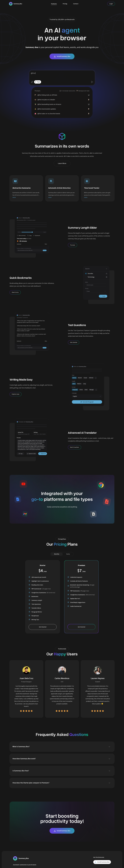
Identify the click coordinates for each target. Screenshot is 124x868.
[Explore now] (16, 394)
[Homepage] (16, 4)
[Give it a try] (15, 292)
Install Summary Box (62, 56)
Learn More (62, 163)
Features (54, 4)
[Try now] (73, 245)
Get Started (43, 627)
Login (111, 4)
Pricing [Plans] (65, 4)
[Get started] (74, 342)
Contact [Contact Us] (76, 4)
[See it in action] (75, 447)
